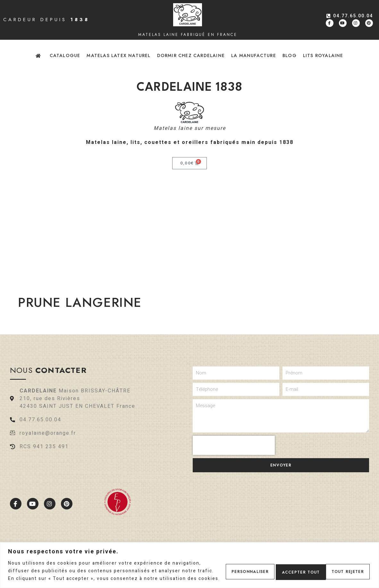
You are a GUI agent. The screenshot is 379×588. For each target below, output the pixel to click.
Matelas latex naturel (118, 55)
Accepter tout (343, 567)
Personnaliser (231, 567)
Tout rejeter (286, 567)
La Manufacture (254, 55)
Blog (290, 55)
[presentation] (234, 445)
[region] (189, 561)
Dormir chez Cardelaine (191, 55)
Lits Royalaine (323, 55)
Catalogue (65, 55)
